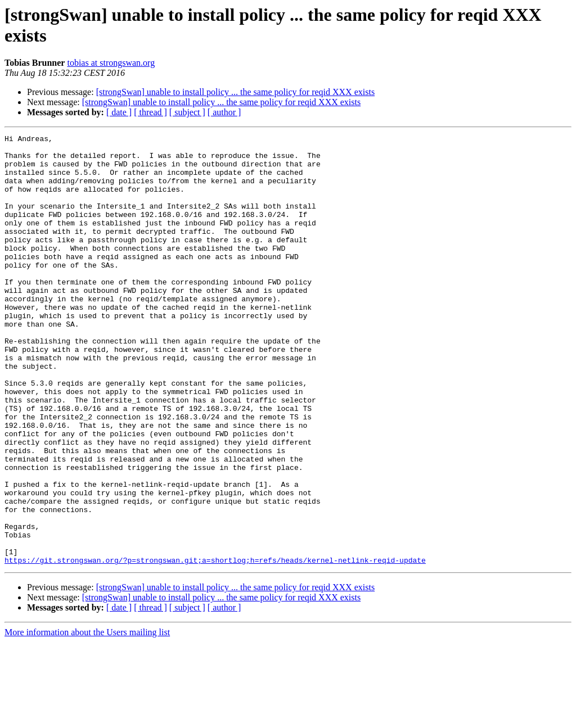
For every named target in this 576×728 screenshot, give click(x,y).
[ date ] (119, 112)
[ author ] (224, 112)
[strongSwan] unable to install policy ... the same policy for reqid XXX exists (235, 92)
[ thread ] (150, 112)
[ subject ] (187, 112)
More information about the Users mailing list (87, 718)
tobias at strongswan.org (111, 63)
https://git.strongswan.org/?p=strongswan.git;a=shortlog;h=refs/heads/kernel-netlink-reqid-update (215, 646)
